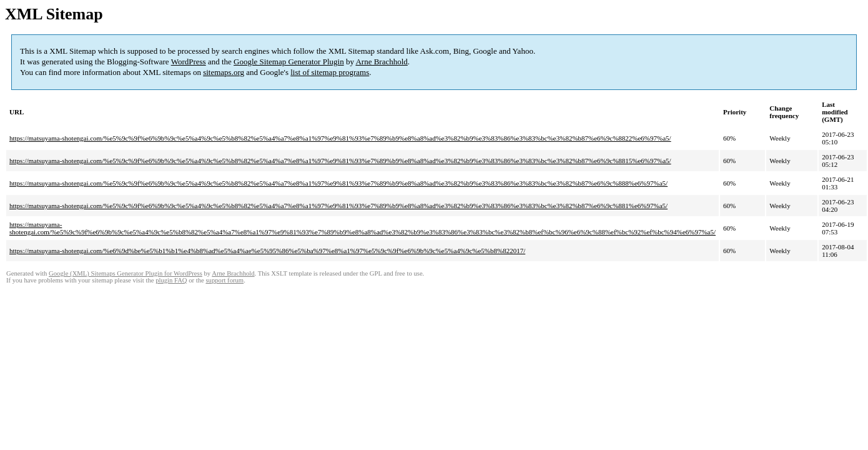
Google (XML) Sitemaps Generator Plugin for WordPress (126, 273)
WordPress (189, 62)
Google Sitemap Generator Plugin (289, 62)
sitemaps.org (224, 72)
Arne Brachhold (381, 62)
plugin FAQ (171, 280)
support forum (224, 280)
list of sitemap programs (330, 72)
